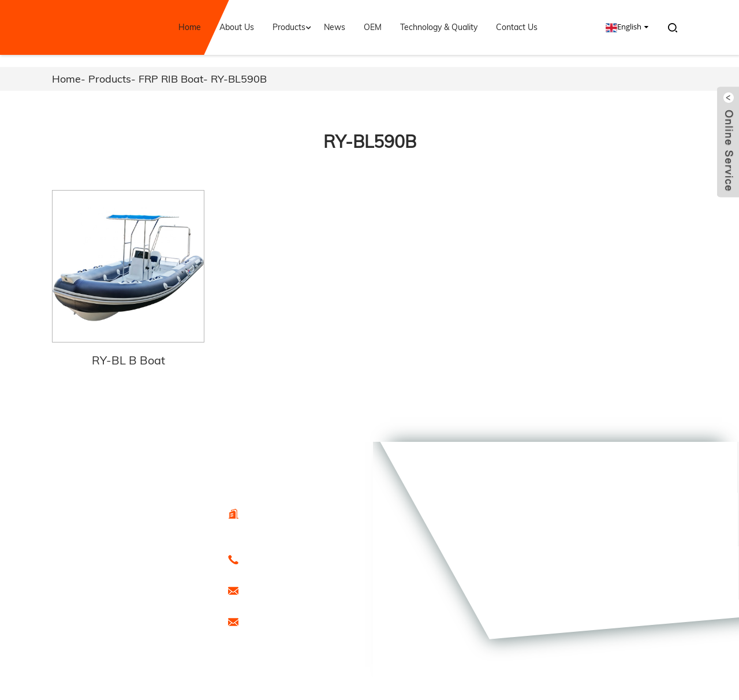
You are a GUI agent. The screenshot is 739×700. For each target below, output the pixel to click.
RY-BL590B (239, 79)
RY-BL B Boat (128, 360)
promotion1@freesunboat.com (296, 621)
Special (123, 633)
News (335, 27)
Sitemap (177, 621)
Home (190, 27)
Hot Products (129, 621)
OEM (373, 27)
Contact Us (517, 27)
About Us (237, 27)
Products (293, 27)
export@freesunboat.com (287, 590)
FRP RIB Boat (171, 79)
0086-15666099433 (277, 559)
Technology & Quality (439, 27)
